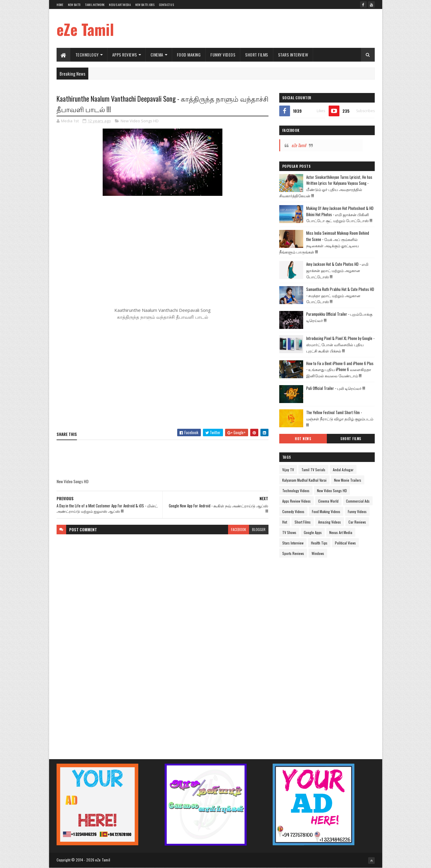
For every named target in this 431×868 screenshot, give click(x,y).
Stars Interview (293, 55)
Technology (87, 55)
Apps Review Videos (296, 501)
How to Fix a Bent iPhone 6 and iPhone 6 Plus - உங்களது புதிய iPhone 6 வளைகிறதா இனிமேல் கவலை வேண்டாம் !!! (340, 370)
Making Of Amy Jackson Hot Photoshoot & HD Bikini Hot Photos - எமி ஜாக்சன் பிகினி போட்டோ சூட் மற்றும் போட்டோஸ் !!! (340, 214)
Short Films (257, 55)
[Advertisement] (266, 28)
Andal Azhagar (343, 470)
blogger (259, 529)
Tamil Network (95, 5)
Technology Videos (296, 491)
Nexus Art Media (120, 5)
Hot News (303, 439)
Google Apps (313, 532)
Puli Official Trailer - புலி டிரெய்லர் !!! (336, 388)
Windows (318, 553)
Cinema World (328, 501)
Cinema (157, 55)
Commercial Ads (358, 501)
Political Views (345, 543)
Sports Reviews (293, 553)
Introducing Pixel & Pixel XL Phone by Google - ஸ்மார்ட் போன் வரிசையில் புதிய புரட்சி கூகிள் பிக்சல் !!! (340, 344)
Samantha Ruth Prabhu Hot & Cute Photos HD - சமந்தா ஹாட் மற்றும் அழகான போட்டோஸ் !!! (340, 295)
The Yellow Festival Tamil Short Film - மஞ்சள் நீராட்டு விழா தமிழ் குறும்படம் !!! (340, 419)
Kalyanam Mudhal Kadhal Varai (304, 480)
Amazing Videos (330, 522)
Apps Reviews (125, 55)
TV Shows (289, 532)
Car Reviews (357, 522)
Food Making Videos (326, 511)
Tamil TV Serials (313, 470)
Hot (285, 522)
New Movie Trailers (348, 480)
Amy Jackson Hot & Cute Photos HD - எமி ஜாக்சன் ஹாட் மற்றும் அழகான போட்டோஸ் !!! (337, 270)
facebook (239, 529)
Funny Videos (223, 55)
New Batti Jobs (145, 5)
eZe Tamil (85, 29)
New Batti (74, 5)
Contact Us (166, 5)
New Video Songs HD (140, 121)
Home (60, 5)
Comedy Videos (293, 511)
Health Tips (319, 543)
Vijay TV (288, 470)
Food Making (189, 55)
